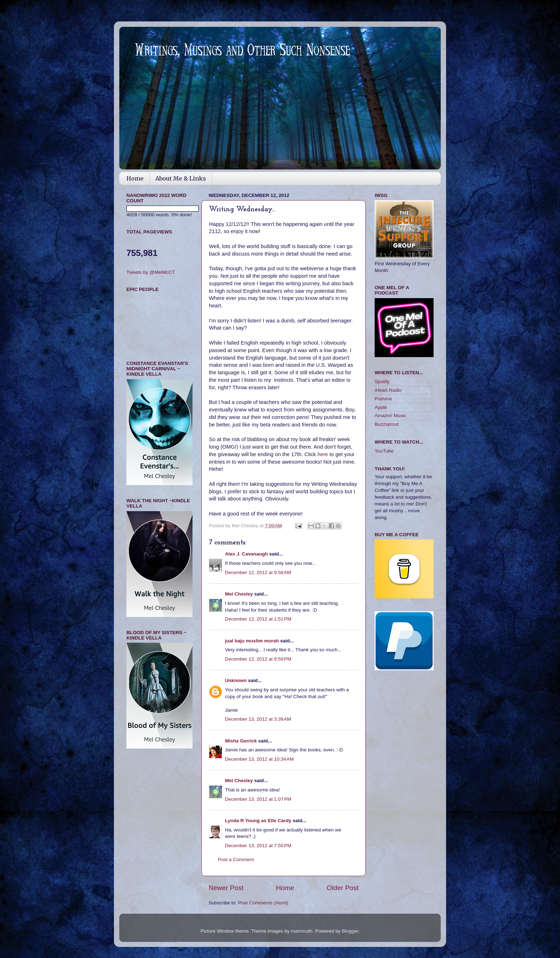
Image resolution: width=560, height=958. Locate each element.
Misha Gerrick (241, 741)
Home (135, 178)
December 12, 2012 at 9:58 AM (258, 572)
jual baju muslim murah (252, 641)
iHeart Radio (388, 390)
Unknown (236, 680)
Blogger (350, 931)
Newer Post (226, 888)
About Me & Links (181, 178)
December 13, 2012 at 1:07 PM (258, 799)
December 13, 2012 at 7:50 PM (258, 846)
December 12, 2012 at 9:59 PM (258, 659)
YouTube (384, 451)
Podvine (383, 399)
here (324, 454)
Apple (381, 407)
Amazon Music (391, 416)
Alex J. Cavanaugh (246, 554)
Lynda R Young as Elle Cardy (258, 821)
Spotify (382, 382)
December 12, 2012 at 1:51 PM (258, 619)
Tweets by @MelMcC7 (151, 272)
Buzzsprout (387, 424)
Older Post (343, 888)
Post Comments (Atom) (263, 903)
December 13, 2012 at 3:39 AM (258, 719)
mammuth (302, 931)
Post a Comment (236, 860)
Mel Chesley (239, 594)
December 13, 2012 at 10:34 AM (259, 759)
